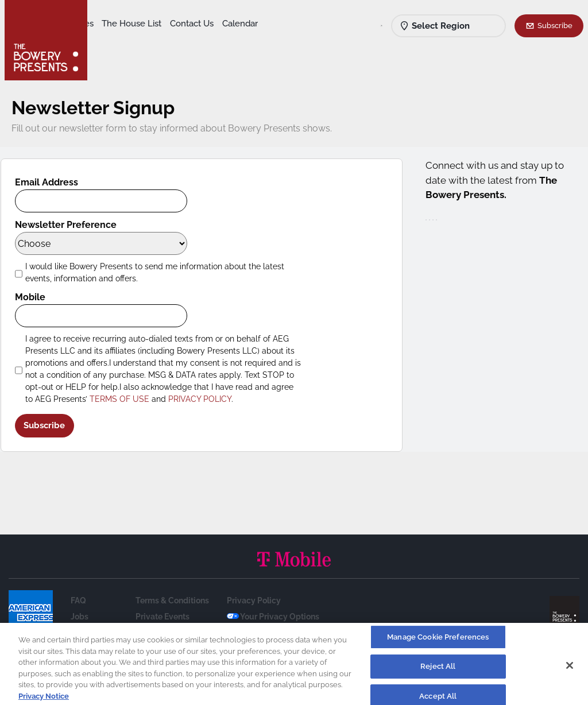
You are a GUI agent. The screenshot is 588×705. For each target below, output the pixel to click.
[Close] (570, 669)
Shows (111, 24)
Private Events (163, 617)
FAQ (78, 601)
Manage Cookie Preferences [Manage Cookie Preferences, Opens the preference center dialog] (438, 640)
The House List (217, 24)
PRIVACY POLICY (208, 399)
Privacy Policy (254, 601)
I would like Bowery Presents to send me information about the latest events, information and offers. (163, 272)
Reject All (438, 670)
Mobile (38, 297)
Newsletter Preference (74, 225)
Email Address (55, 182)
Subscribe (555, 25)
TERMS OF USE (127, 399)
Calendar (168, 41)
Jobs (80, 617)
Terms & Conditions (172, 601)
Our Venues (156, 24)
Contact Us (119, 41)
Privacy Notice (44, 700)
